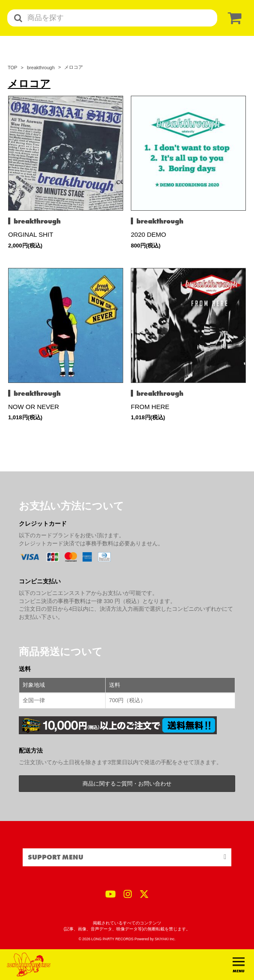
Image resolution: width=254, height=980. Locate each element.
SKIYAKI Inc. (165, 939)
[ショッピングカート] (233, 18)
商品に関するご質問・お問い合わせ (127, 784)
